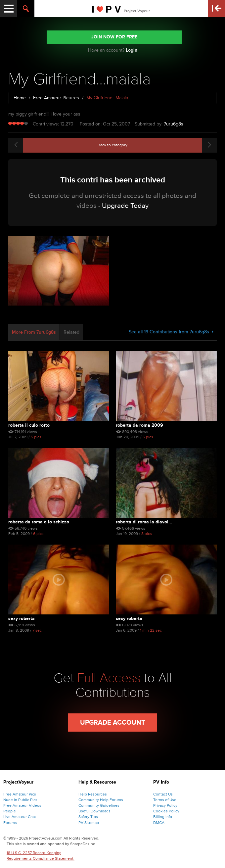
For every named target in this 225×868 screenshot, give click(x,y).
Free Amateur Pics (20, 794)
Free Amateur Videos (22, 805)
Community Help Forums (101, 800)
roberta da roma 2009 (139, 425)
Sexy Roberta (22, 619)
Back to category (112, 145)
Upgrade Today (125, 206)
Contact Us (163, 794)
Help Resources (93, 794)
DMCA (159, 823)
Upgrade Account (113, 723)
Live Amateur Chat (20, 817)
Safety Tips (88, 817)
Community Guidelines (99, 805)
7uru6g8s (174, 124)
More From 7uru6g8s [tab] (34, 332)
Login (132, 50)
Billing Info (163, 817)
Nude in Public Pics (20, 800)
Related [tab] (71, 332)
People (10, 811)
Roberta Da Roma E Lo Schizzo (39, 522)
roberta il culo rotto (29, 425)
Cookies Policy (166, 811)
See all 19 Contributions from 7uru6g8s (171, 332)
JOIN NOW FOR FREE (114, 37)
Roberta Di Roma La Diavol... (144, 522)
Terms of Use (165, 800)
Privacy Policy (165, 805)
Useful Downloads (94, 811)
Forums (10, 823)
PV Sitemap (89, 823)
